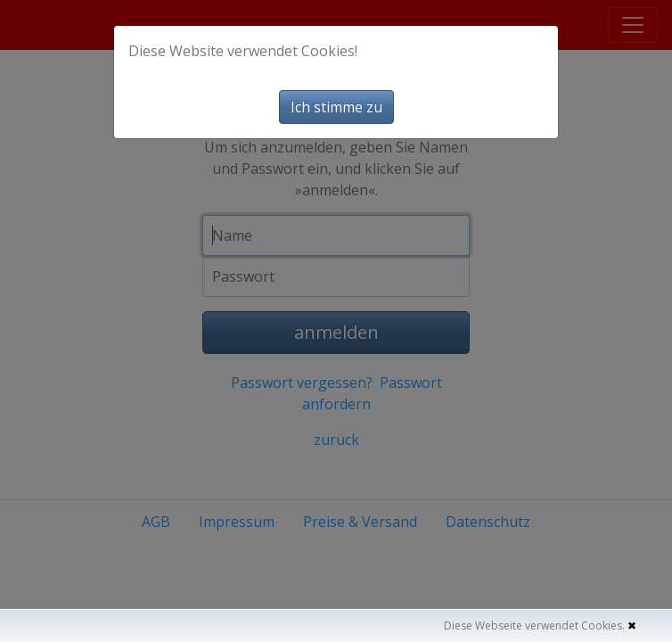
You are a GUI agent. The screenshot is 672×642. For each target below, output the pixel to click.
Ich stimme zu (336, 107)
